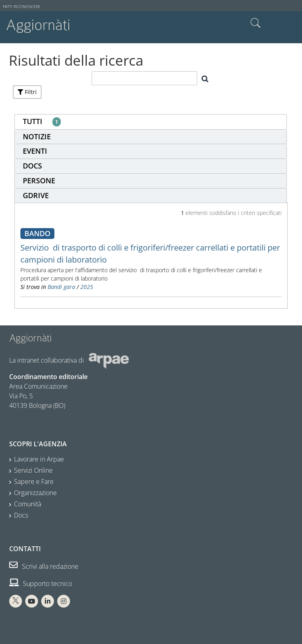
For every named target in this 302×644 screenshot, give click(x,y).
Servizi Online (33, 470)
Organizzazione (35, 493)
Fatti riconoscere (22, 7)
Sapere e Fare (34, 481)
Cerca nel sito (256, 23)
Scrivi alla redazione (44, 566)
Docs (21, 515)
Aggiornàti (38, 25)
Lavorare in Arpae (39, 459)
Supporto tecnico (41, 584)
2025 (87, 287)
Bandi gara (61, 287)
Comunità (28, 504)
